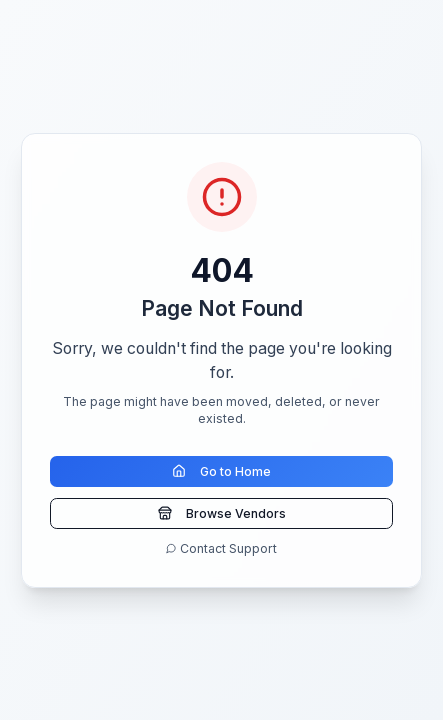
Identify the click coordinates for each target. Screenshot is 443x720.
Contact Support (221, 548)
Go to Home (221, 471)
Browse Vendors (222, 513)
